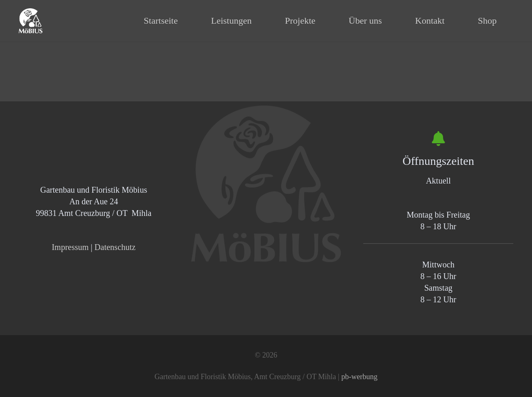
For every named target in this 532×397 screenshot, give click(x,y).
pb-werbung (359, 377)
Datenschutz (115, 247)
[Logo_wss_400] (31, 21)
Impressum (70, 247)
